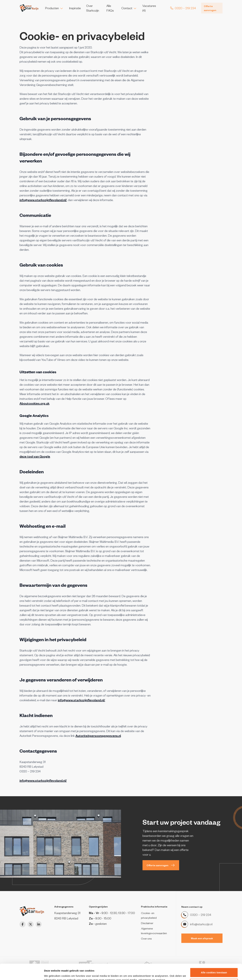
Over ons (146, 938)
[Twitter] (31, 924)
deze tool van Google (35, 456)
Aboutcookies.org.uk (34, 403)
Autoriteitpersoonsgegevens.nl (98, 736)
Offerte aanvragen (210, 8)
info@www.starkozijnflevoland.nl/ (43, 200)
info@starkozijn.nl (201, 924)
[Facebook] (23, 924)
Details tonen (52, 973)
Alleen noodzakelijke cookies (214, 968)
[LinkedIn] (39, 924)
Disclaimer (147, 923)
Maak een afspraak (202, 938)
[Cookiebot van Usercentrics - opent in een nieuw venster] (22, 973)
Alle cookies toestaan (214, 957)
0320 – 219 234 (201, 915)
